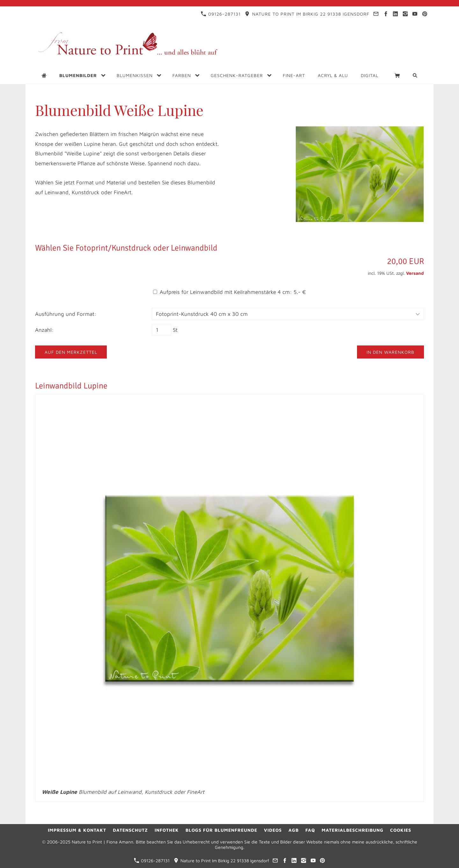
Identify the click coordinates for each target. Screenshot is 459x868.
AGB (294, 830)
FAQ (310, 830)
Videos (273, 830)
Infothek (167, 830)
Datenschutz (130, 830)
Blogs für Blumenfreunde (221, 830)
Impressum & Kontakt (77, 830)
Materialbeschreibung (353, 830)
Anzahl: (44, 330)
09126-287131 (221, 14)
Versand (415, 273)
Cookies (401, 830)
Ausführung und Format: (66, 314)
